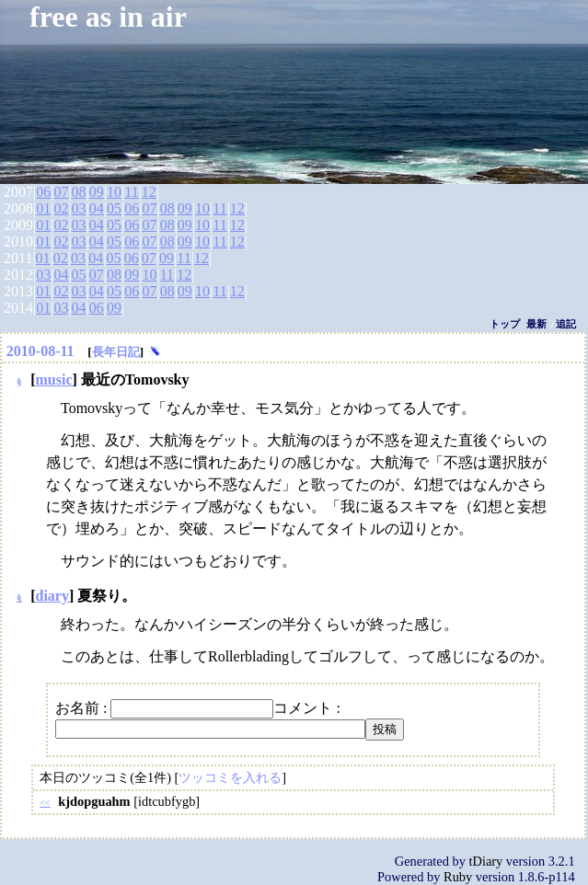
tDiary (486, 861)
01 (43, 208)
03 (79, 208)
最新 (536, 324)
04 (97, 208)
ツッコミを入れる (230, 777)
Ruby (458, 877)
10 (114, 192)
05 (114, 208)
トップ (505, 324)
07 (61, 192)
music (54, 379)
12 (149, 192)
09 (97, 192)
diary (52, 596)
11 (131, 192)
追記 (566, 324)
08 (79, 192)
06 (43, 192)
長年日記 (116, 352)
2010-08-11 (40, 351)
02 (61, 208)
